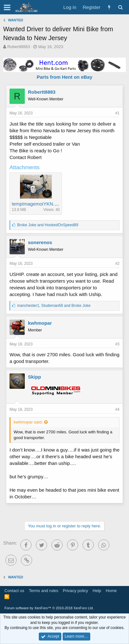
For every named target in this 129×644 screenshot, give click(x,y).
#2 (117, 264)
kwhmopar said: (28, 422)
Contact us (14, 591)
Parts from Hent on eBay (64, 77)
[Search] (120, 7)
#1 (117, 113)
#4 (117, 409)
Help (97, 591)
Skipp (34, 377)
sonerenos (40, 242)
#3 (117, 344)
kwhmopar (40, 323)
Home (111, 591)
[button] (7, 7)
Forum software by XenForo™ (49, 608)
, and (54, 306)
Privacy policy (75, 591)
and (48, 225)
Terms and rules (44, 591)
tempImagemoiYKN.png (37, 204)
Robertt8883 (19, 47)
